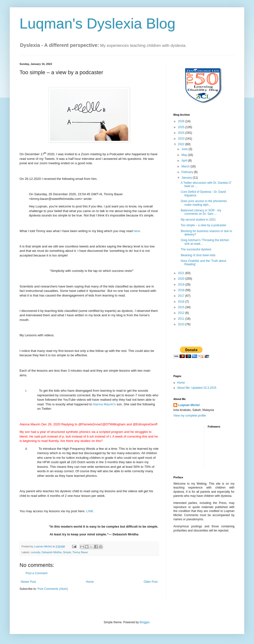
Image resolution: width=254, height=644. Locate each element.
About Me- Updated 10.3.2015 (197, 388)
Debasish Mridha (52, 552)
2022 (182, 144)
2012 (182, 313)
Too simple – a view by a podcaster (204, 225)
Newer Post (28, 582)
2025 (182, 127)
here (137, 231)
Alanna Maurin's (104, 404)
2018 (182, 290)
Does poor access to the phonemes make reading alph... (204, 203)
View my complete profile (190, 416)
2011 (182, 319)
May (185, 155)
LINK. (90, 511)
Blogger (144, 622)
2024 (182, 133)
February (188, 172)
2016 (182, 302)
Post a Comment (37, 573)
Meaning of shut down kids (198, 255)
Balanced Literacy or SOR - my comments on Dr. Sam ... (201, 212)
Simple (67, 552)
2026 (182, 121)
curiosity (36, 552)
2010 (182, 324)
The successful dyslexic (196, 249)
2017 (182, 296)
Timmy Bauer (80, 552)
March (186, 166)
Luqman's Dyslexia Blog (97, 24)
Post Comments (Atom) (53, 589)
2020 (182, 279)
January (187, 178)
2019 (182, 285)
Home (90, 582)
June (185, 149)
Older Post (151, 582)
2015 (182, 307)
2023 (182, 139)
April (185, 161)
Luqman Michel (189, 405)
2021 (182, 273)
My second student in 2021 (198, 220)
